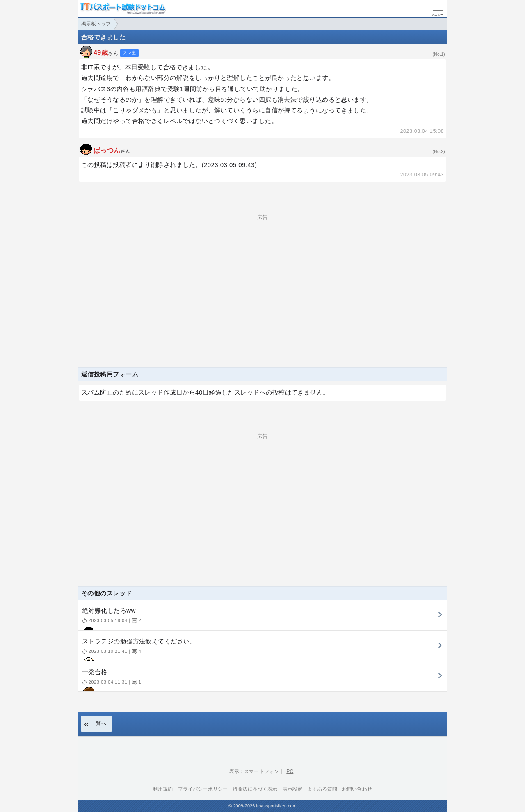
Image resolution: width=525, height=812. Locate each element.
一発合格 (261, 680)
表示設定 (293, 789)
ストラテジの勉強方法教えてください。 (261, 649)
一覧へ (99, 723)
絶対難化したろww (261, 619)
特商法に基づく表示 (255, 789)
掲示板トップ (96, 24)
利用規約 (163, 789)
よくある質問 (322, 789)
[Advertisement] (262, 277)
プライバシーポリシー (203, 789)
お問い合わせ (357, 789)
